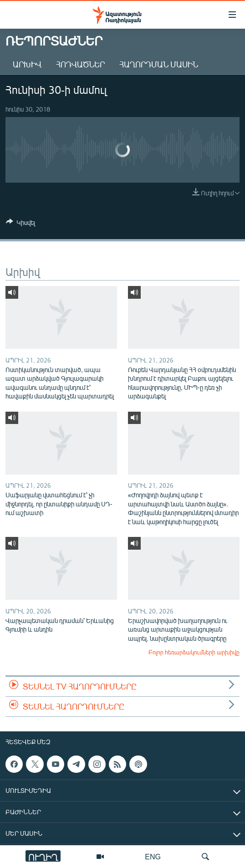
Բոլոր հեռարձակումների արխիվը (194, 652)
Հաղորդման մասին (159, 64)
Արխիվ (27, 64)
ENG (153, 856)
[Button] (20, 224)
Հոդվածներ (80, 64)
